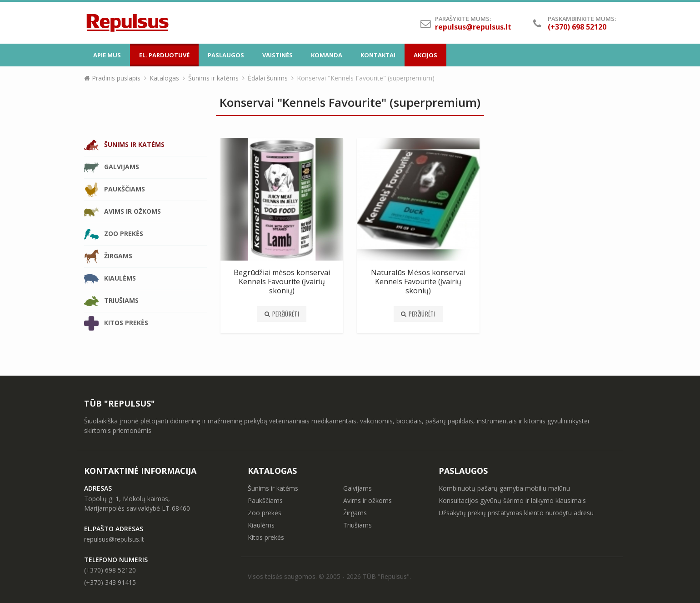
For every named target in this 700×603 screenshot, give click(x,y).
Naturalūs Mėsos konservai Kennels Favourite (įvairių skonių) (418, 281)
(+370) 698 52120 (110, 570)
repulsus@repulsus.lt (473, 27)
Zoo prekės (114, 234)
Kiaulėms (110, 279)
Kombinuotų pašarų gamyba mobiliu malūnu (504, 488)
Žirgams (108, 256)
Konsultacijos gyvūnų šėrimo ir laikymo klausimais (512, 500)
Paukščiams (115, 190)
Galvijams (112, 167)
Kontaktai (378, 55)
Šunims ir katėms (213, 78)
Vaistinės (277, 55)
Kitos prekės (116, 323)
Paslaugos (226, 55)
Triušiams (111, 301)
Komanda (327, 55)
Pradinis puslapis (112, 78)
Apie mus (107, 55)
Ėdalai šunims (268, 78)
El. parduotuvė (164, 55)
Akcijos (425, 55)
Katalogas (164, 78)
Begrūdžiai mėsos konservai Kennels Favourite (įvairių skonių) (282, 281)
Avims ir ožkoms (122, 212)
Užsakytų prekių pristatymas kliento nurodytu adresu (516, 513)
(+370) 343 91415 (110, 582)
